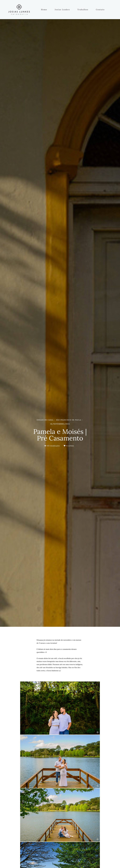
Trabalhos (83, 10)
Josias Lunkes (62, 10)
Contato (100, 10)
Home (44, 10)
